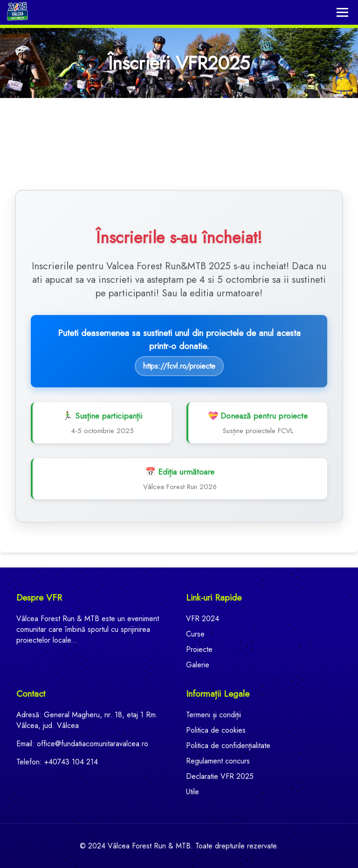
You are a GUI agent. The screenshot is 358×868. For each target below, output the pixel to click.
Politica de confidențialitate (228, 745)
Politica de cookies (216, 730)
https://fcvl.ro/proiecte (179, 366)
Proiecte (199, 649)
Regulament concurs (218, 761)
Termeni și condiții (213, 715)
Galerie (198, 665)
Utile (193, 792)
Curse (195, 634)
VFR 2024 (203, 619)
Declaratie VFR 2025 (220, 776)
